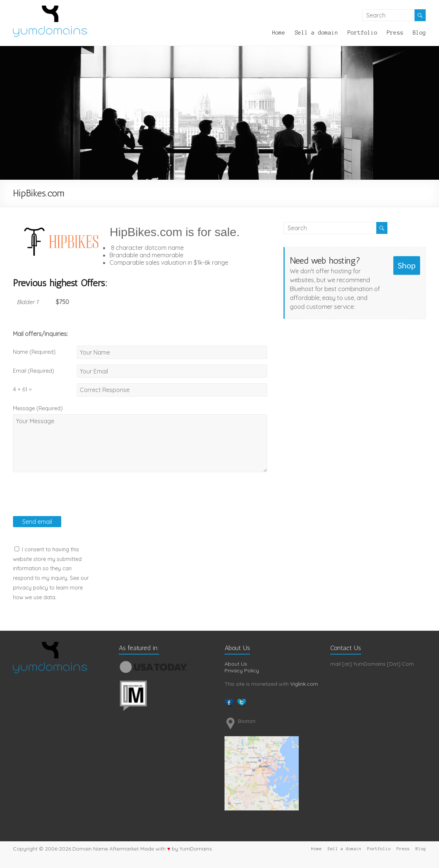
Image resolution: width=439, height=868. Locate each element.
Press (395, 33)
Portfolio (362, 33)
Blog (419, 33)
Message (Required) (38, 408)
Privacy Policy (242, 670)
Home (279, 33)
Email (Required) (34, 371)
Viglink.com (304, 684)
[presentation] (69, 502)
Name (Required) (34, 352)
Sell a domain (316, 33)
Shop (407, 265)
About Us (236, 664)
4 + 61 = (22, 389)
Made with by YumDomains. (176, 849)
